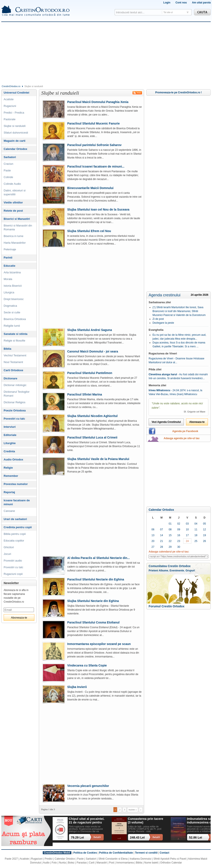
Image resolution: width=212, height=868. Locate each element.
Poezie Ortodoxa (15, 410)
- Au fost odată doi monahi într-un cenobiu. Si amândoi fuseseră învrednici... (178, 376)
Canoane (9, 511)
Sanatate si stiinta (16, 334)
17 (187, 535)
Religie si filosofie (14, 341)
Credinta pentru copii (18, 527)
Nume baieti (151, 863)
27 (153, 547)
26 (204, 541)
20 (153, 541)
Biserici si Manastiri (17, 219)
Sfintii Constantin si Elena (113, 859)
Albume (163, 571)
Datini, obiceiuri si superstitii (15, 192)
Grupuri (190, 571)
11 (196, 529)
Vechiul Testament (15, 355)
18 (196, 535)
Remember (11, 476)
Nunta (62, 863)
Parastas (82, 863)
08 (170, 529)
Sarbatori (10, 157)
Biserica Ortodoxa (15, 319)
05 (204, 524)
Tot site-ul (168, 12)
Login (167, 3)
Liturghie (10, 443)
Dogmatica (10, 306)
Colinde (8, 177)
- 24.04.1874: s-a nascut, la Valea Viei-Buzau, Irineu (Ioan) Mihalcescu (175, 392)
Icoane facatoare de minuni (17, 502)
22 (170, 541)
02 (179, 524)
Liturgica (9, 292)
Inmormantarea (125, 863)
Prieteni (153, 571)
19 (204, 535)
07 (161, 529)
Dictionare (11, 378)
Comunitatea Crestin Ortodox (170, 566)
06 (153, 529)
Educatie (9, 266)
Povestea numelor (16, 484)
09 (179, 529)
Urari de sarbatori (15, 519)
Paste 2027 (11, 859)
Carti (92, 863)
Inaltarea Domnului (141, 859)
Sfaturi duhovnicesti (16, 133)
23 (179, 541)
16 (179, 535)
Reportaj (9, 492)
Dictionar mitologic (15, 385)
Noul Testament (13, 362)
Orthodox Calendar (171, 863)
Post (111, 863)
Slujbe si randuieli (15, 126)
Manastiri (102, 863)
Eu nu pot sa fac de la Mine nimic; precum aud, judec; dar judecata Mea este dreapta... (179, 337)
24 (187, 541)
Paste (7, 170)
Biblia (7, 349)
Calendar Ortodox (161, 510)
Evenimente (177, 571)
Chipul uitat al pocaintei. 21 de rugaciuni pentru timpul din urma (87, 821)
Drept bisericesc (14, 299)
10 (187, 529)
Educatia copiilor (14, 541)
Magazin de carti (14, 141)
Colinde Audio (12, 184)
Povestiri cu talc (14, 419)
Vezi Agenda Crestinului (166, 422)
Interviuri (10, 427)
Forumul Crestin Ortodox (166, 606)
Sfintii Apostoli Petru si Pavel (170, 859)
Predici (49, 859)
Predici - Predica (14, 113)
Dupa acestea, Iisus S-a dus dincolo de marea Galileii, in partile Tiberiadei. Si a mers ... (179, 345)
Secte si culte (12, 312)
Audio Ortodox (13, 459)
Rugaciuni (10, 106)
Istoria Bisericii (13, 286)
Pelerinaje (10, 249)
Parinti (8, 258)
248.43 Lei (137, 837)
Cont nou (181, 3)
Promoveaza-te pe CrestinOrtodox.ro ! (179, 92)
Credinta (9, 451)
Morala (8, 279)
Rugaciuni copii (13, 574)
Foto (54, 863)
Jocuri (7, 554)
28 (161, 547)
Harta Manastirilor (15, 243)
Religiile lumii (12, 326)
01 (170, 524)
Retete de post (13, 211)
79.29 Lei (77, 837)
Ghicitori (9, 547)
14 (161, 535)
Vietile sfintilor (13, 202)
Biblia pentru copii (15, 534)
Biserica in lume (14, 236)
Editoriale (10, 435)
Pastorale (10, 119)
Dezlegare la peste (163, 323)
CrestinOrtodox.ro (11, 86)
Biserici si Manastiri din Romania (18, 227)
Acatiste (9, 99)
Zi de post (158, 319)
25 (196, 541)
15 (170, 535)
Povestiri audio (13, 561)
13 (153, 535)
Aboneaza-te (197, 422)
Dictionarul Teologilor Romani (17, 394)
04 (196, 524)
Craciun (8, 164)
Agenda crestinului (165, 295)
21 (161, 541)
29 (170, 547)
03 (187, 524)
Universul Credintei (16, 93)
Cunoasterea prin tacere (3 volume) (146, 821)
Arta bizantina (12, 272)
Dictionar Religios (14, 402)
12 (204, 529)
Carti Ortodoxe (13, 370)
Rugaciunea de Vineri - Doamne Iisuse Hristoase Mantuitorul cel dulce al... (176, 360)
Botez (71, 863)
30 (179, 547)
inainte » (133, 810)
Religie (8, 468)
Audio (46, 863)
